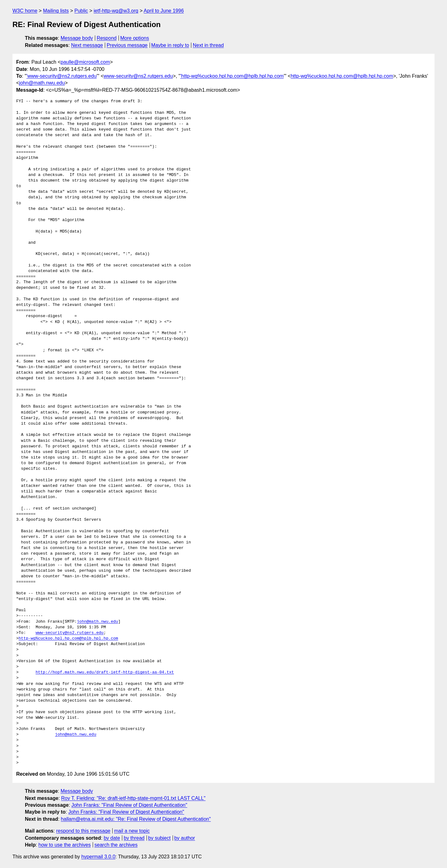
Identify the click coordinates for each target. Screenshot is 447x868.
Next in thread (208, 45)
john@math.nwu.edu (42, 83)
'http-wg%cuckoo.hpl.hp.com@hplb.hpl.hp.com (232, 76)
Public (81, 11)
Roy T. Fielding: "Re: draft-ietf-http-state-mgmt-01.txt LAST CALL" (133, 798)
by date (112, 838)
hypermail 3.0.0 (98, 857)
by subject (159, 838)
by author (185, 838)
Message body (77, 38)
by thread (134, 838)
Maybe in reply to (170, 45)
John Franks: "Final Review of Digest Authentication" (129, 805)
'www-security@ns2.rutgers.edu (62, 76)
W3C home (25, 11)
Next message (87, 45)
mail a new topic (132, 831)
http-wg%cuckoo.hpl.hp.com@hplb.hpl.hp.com (342, 76)
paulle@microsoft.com (85, 62)
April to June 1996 (164, 11)
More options (135, 38)
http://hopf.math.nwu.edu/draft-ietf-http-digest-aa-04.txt (105, 672)
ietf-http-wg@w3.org (116, 11)
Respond (107, 38)
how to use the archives (65, 845)
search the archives (116, 845)
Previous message (127, 45)
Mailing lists (56, 11)
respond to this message (83, 831)
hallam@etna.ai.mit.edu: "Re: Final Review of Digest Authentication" (136, 819)
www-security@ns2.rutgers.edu (138, 76)
